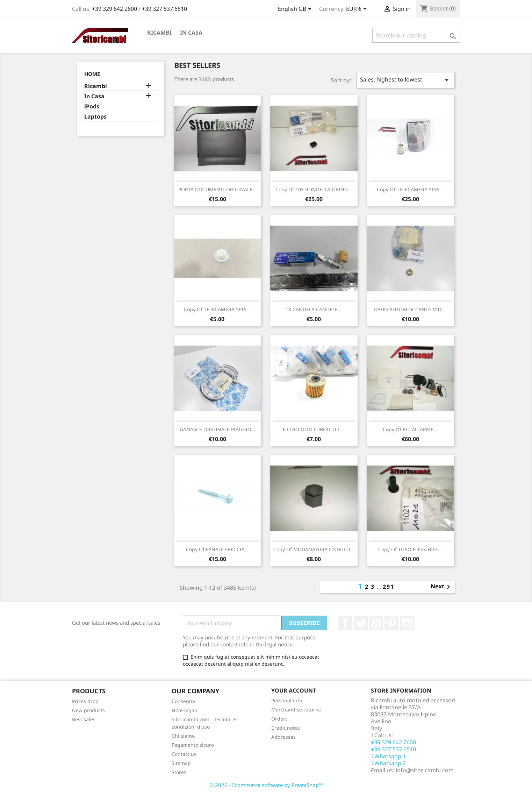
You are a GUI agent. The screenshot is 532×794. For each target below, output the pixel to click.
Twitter (361, 623)
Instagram (407, 623)
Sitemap (181, 763)
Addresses (283, 737)
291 (389, 587)
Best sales (84, 719)
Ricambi (159, 33)
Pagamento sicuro (193, 745)
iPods (92, 107)
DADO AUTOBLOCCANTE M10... (410, 309)
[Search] (416, 35)
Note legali (184, 710)
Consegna (183, 701)
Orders (279, 719)
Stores (179, 772)
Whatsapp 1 (388, 756)
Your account (294, 690)
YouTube (376, 623)
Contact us (184, 754)
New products (88, 710)
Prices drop (85, 701)
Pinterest (391, 623)
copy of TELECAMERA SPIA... (410, 189)
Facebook (345, 623)
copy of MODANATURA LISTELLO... (314, 549)
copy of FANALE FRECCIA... (217, 549)
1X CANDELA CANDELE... (314, 309)
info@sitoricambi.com (425, 770)
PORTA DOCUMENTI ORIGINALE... (217, 189)
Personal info (287, 700)
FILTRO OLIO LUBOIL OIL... (314, 429)
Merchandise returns (296, 710)
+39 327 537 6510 (164, 9)
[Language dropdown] (296, 9)
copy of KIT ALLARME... (410, 429)
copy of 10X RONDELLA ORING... (314, 189)
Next (442, 587)
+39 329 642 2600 (115, 9)
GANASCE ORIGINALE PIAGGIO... (217, 429)
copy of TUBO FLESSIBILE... (410, 549)
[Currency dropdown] (358, 9)
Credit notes (286, 728)
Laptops (95, 117)
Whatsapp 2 (388, 763)
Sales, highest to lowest (405, 80)
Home (92, 74)
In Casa (191, 33)
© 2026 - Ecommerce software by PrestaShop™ (266, 785)
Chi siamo (183, 736)
